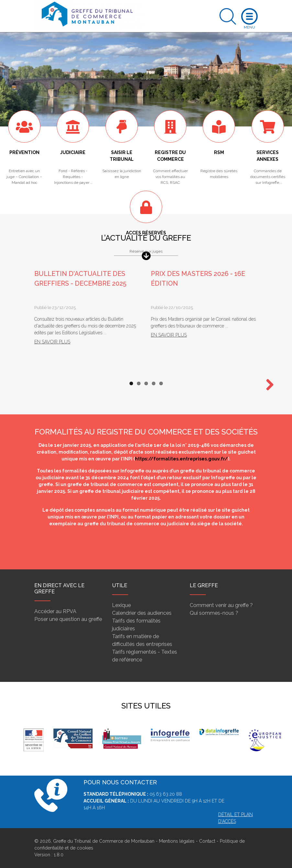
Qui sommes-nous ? (214, 613)
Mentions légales (177, 841)
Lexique (121, 605)
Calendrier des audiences (142, 613)
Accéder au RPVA (55, 611)
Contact (207, 841)
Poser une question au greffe (68, 619)
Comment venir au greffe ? (221, 605)
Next (267, 385)
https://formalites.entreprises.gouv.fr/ (181, 459)
